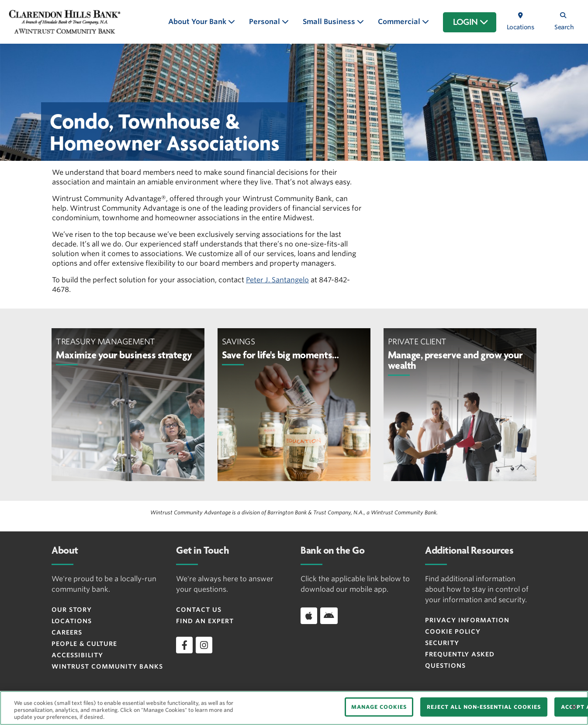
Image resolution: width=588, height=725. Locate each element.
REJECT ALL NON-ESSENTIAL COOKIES (484, 707)
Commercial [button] (400, 22)
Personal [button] (265, 22)
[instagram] (204, 645)
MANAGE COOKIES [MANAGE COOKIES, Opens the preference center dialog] (379, 707)
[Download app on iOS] (309, 616)
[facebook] (184, 645)
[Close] (574, 707)
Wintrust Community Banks (107, 666)
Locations (72, 621)
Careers (67, 632)
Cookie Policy (453, 631)
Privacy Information (467, 620)
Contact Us (199, 610)
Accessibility (77, 655)
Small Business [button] (330, 22)
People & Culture (84, 644)
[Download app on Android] (329, 616)
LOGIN (471, 22)
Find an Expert (205, 621)
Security (442, 643)
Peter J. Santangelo (277, 280)
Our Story (72, 610)
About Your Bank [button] (198, 22)
